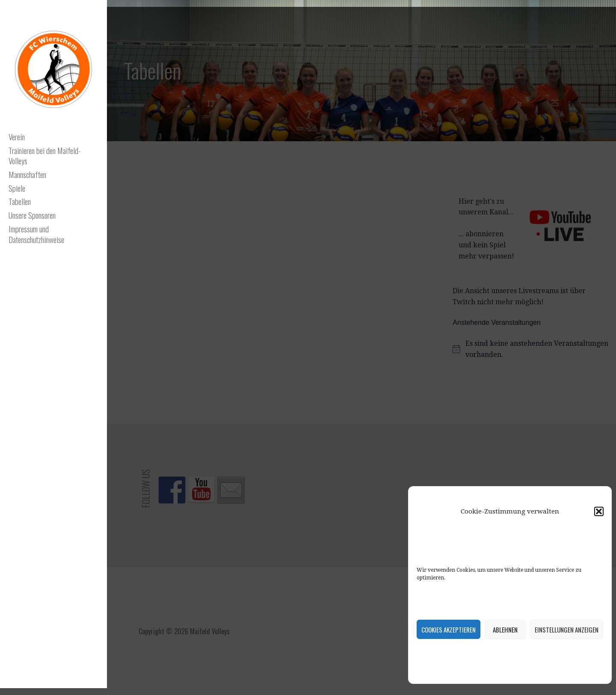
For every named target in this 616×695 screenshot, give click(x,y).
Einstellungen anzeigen (567, 630)
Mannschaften (27, 174)
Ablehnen (505, 630)
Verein (17, 137)
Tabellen (20, 201)
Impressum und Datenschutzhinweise (36, 234)
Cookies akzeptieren (449, 630)
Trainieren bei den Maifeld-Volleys (45, 156)
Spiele (17, 188)
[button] (599, 511)
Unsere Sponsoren (32, 215)
